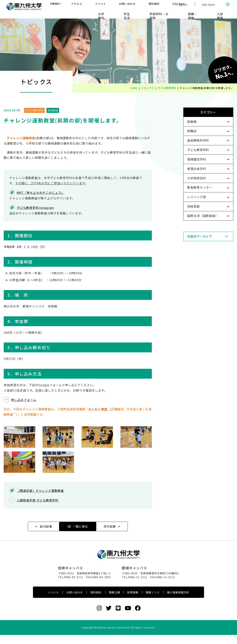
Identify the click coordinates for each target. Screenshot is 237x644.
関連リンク (153, 602)
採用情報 (133, 602)
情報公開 (114, 602)
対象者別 (91, 5)
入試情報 (223, 13)
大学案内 (126, 13)
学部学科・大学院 (173, 13)
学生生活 (147, 13)
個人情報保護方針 (178, 602)
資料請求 (96, 602)
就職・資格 (201, 13)
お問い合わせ (75, 602)
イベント (53, 602)
